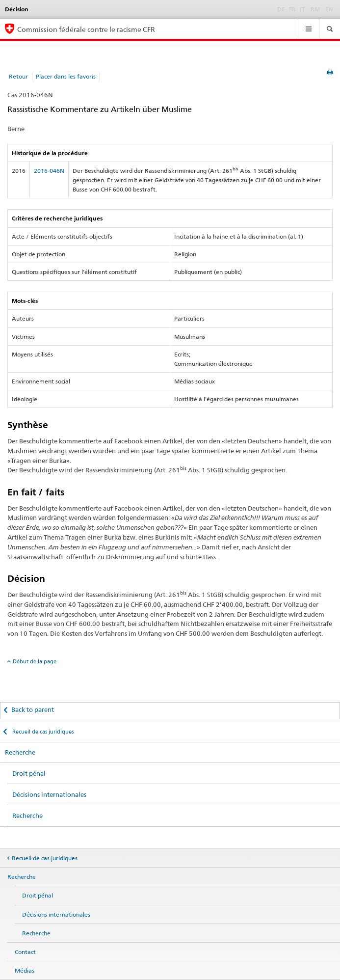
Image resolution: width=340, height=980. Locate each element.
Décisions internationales (49, 794)
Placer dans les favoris (66, 76)
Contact (25, 952)
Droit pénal (29, 773)
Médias (25, 970)
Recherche (20, 752)
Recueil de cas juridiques (42, 732)
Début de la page (35, 661)
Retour (18, 76)
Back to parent (33, 709)
